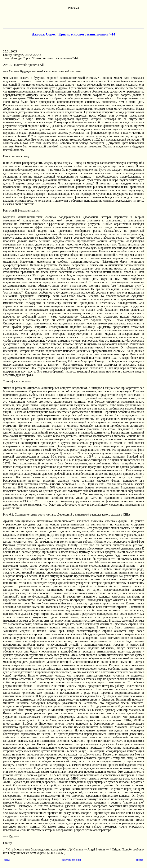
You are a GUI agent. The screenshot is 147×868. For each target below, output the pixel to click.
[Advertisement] (73, 18)
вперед (140, 860)
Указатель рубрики (71, 860)
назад (7, 860)
